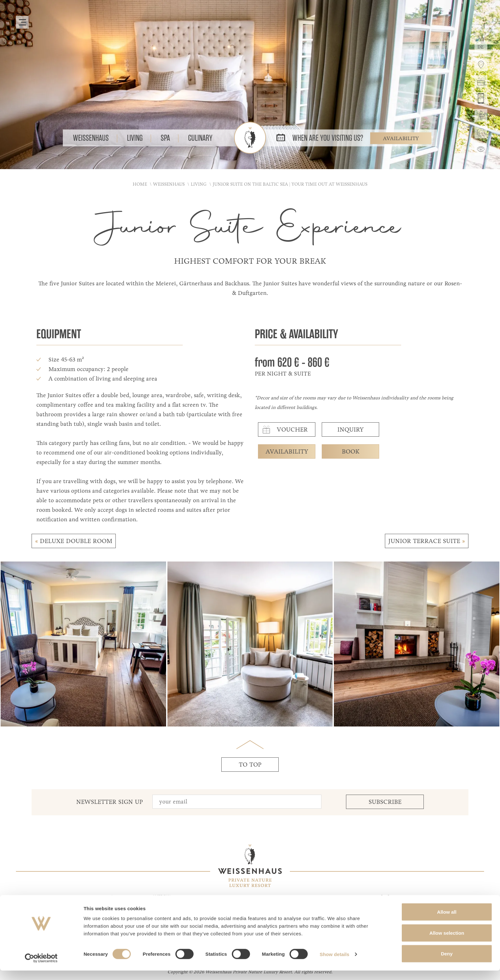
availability (287, 451)
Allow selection (447, 942)
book (351, 451)
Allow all (447, 921)
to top (250, 765)
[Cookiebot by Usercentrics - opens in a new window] (41, 968)
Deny (447, 963)
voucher (284, 430)
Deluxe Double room (74, 541)
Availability (401, 138)
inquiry (350, 429)
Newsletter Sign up (110, 802)
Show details (335, 964)
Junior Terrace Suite (427, 541)
